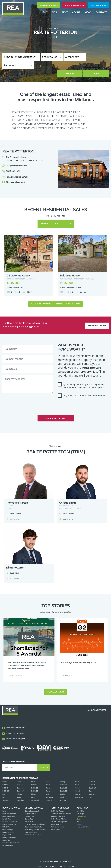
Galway (92, 783)
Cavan (19, 773)
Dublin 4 (20, 776)
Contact (101, 12)
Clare (33, 773)
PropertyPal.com (65, 862)
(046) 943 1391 (13, 163)
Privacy (72, 858)
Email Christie (68, 505)
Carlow (5, 773)
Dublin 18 (35, 783)
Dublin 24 (78, 783)
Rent (65, 12)
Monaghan (49, 789)
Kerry (4, 786)
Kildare (19, 786)
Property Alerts (49, 5)
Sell (55, 12)
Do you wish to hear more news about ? (84, 387)
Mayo (19, 789)
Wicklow (63, 792)
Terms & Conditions (58, 858)
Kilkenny (34, 786)
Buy (45, 12)
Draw (97, 66)
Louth (4, 789)
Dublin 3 (5, 776)
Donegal (63, 773)
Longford (92, 786)
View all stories (56, 683)
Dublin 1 (77, 773)
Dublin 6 (49, 776)
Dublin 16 (6, 783)
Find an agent (98, 5)
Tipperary (6, 792)
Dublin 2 (92, 773)
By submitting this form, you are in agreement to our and (84, 378)
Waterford (21, 792)
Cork (47, 773)
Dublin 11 (35, 779)
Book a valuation (74, 5)
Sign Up (44, 759)
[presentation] (76, 396)
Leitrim (63, 786)
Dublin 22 (63, 783)
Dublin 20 (49, 783)
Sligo (91, 789)
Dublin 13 (63, 779)
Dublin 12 (49, 779)
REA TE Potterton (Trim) (21, 57)
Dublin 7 (77, 776)
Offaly (62, 789)
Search (75, 66)
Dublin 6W (64, 776)
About (76, 12)
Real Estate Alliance (59, 853)
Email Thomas (15, 505)
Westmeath (35, 792)
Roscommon (79, 789)
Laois (48, 786)
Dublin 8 (92, 776)
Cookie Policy (41, 858)
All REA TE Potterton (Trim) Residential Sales (55, 296)
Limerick (78, 786)
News (88, 12)
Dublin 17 (20, 783)
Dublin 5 (34, 776)
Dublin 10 (20, 779)
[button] (97, 57)
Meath (34, 789)
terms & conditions (78, 379)
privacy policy (97, 379)
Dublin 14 (78, 779)
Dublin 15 (92, 779)
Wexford (49, 792)
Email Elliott (14, 565)
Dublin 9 (5, 779)
